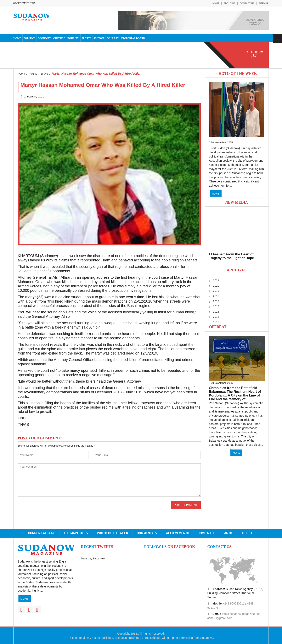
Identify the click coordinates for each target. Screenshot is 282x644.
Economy (44, 38)
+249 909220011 (234, 603)
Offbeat (218, 327)
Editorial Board (133, 38)
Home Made (207, 533)
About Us (230, 3)
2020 (216, 286)
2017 (216, 301)
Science (99, 38)
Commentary (147, 533)
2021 (216, 280)
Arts (228, 533)
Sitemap (264, 3)
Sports (86, 38)
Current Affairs (42, 533)
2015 (216, 312)
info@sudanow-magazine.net (241, 614)
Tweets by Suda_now (93, 559)
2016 (216, 306)
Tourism (73, 38)
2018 (216, 296)
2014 (216, 317)
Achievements (178, 533)
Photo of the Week (113, 533)
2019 (216, 291)
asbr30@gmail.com (220, 618)
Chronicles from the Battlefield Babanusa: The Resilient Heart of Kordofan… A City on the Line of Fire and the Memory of (235, 393)
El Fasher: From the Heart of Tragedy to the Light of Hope (232, 256)
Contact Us (247, 3)
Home (216, 3)
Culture (59, 38)
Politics (30, 38)
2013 (216, 322)
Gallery (113, 38)
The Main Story (76, 533)
